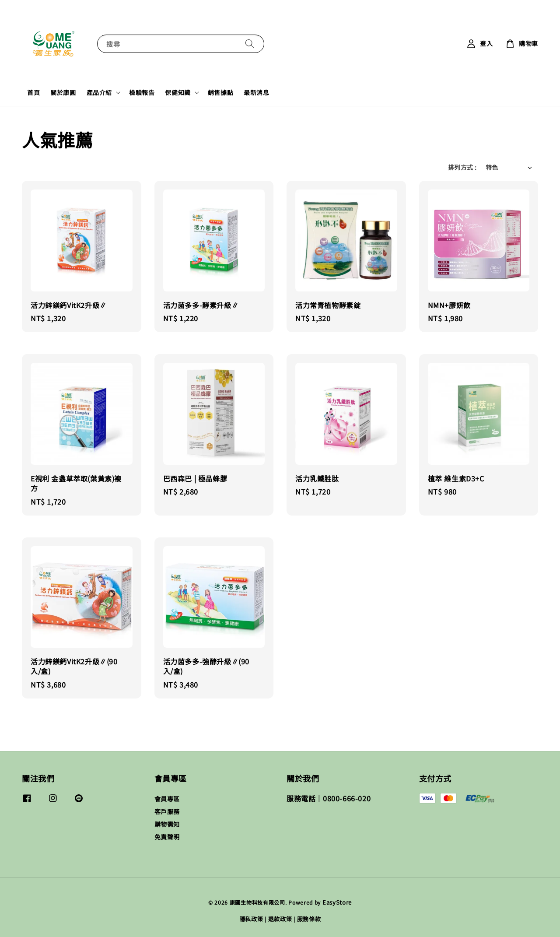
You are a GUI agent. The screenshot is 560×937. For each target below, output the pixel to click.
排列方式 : (462, 167)
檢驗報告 (142, 92)
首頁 (33, 92)
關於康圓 (63, 92)
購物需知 (167, 824)
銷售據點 (220, 92)
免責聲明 (167, 837)
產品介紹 (99, 92)
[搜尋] (250, 44)
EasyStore (337, 902)
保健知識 (178, 92)
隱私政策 (251, 919)
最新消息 (256, 92)
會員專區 (167, 799)
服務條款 (309, 919)
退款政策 (280, 919)
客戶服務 (167, 811)
